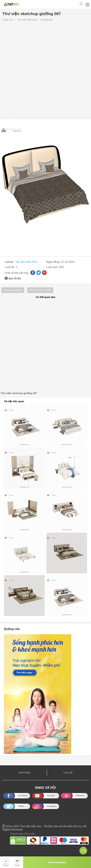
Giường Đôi (47, 20)
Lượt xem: (53, 267)
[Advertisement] (45, 71)
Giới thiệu (24, 773)
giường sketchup (13, 290)
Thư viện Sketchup (27, 20)
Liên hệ (68, 773)
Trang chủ (8, 20)
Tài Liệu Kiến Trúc (26, 262)
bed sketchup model (40, 290)
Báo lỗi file (15, 278)
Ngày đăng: (54, 262)
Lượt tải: (10, 267)
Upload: (10, 262)
